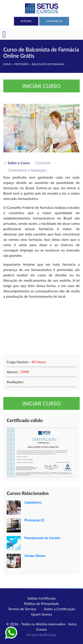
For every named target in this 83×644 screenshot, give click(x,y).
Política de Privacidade (42, 603)
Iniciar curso (41, 86)
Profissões (21, 64)
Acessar (26, 21)
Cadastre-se (54, 21)
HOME (7, 64)
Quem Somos (41, 614)
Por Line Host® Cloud (41, 635)
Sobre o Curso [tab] (17, 163)
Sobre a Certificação (59, 609)
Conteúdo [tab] (41, 163)
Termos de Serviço (22, 609)
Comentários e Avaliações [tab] (25, 170)
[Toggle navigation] (4, 34)
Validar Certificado (41, 598)
